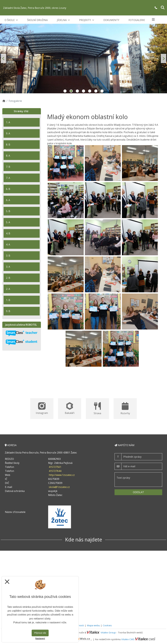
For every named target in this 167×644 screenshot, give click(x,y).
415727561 (55, 467)
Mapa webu (93, 625)
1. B (8, 300)
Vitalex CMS (128, 639)
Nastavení (40, 638)
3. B (8, 256)
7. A (8, 178)
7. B (8, 167)
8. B (8, 145)
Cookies (107, 625)
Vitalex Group (108, 632)
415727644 (55, 471)
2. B (8, 278)
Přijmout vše (40, 633)
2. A (8, 289)
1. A (8, 122)
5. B (8, 211)
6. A (8, 200)
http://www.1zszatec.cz (62, 475)
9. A (8, 133)
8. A (8, 156)
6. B (8, 189)
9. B (8, 311)
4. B (8, 233)
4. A (8, 244)
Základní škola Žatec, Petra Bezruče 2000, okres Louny (35, 8)
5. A (8, 222)
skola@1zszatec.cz (59, 487)
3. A (8, 267)
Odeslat (138, 492)
